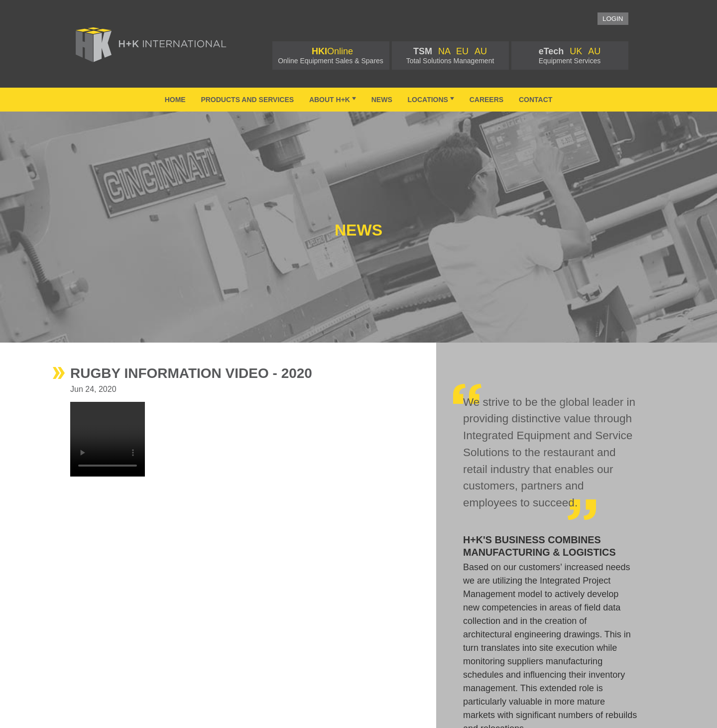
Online (332, 51)
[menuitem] (175, 100)
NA (444, 51)
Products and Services (247, 100)
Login (613, 19)
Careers (486, 100)
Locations (432, 99)
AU (481, 51)
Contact (536, 100)
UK (576, 51)
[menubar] (358, 100)
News (382, 100)
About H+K (334, 99)
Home (175, 100)
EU (462, 51)
